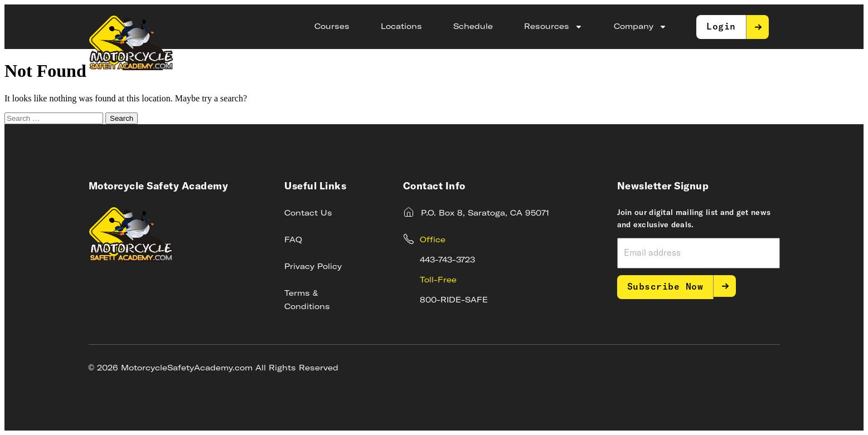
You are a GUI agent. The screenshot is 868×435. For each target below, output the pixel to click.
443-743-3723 (447, 260)
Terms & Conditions (307, 300)
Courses (332, 27)
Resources (553, 27)
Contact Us (308, 213)
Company (640, 27)
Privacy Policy (313, 267)
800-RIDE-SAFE (454, 300)
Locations (401, 27)
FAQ (293, 240)
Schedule (473, 27)
